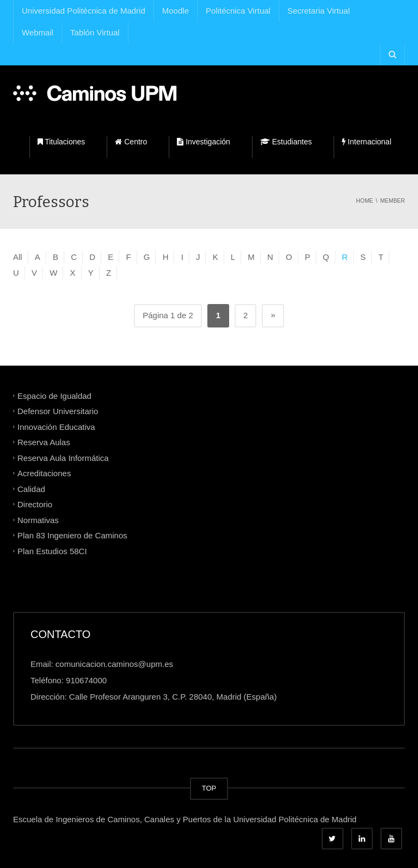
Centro (131, 142)
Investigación (204, 142)
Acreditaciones (44, 473)
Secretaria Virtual (319, 11)
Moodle (176, 11)
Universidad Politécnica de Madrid (84, 11)
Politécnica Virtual (238, 11)
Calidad (31, 488)
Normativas (38, 520)
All (18, 257)
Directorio (35, 504)
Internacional (367, 142)
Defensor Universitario (58, 411)
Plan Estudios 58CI (52, 551)
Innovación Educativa (56, 426)
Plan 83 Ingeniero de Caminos (72, 535)
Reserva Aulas (44, 442)
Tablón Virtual (95, 32)
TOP (209, 788)
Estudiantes (286, 142)
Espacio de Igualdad (54, 395)
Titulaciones (62, 142)
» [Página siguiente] (273, 315)
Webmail (38, 32)
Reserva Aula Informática (63, 457)
